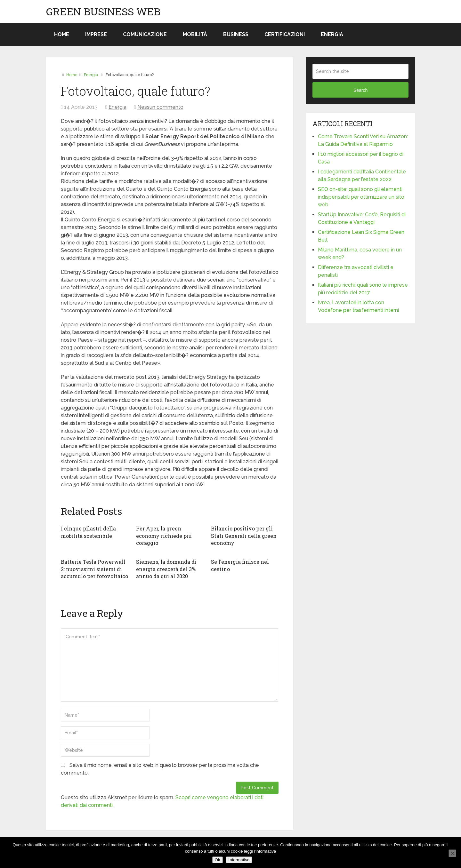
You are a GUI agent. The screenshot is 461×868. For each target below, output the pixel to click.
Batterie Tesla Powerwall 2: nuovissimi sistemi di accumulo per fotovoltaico (94, 569)
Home (62, 34)
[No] (452, 853)
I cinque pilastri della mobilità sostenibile (88, 532)
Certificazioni (285, 34)
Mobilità (195, 34)
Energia (332, 34)
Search (360, 90)
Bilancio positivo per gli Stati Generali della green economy (244, 536)
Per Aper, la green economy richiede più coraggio (164, 536)
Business (236, 34)
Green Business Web (103, 12)
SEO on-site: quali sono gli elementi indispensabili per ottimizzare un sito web (361, 197)
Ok (218, 860)
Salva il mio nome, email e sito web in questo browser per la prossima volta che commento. (160, 769)
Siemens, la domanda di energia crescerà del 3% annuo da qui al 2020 (166, 569)
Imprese (96, 34)
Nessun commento (160, 107)
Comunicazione (145, 34)
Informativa (239, 860)
